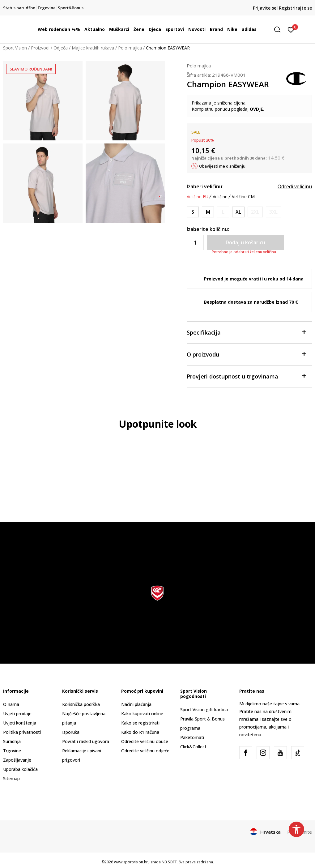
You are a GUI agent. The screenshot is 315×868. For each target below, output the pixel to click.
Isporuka (71, 732)
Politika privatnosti (22, 732)
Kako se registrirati (140, 723)
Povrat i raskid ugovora (86, 741)
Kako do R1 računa (140, 732)
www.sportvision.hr (131, 862)
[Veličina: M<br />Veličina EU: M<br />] (208, 212)
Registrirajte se (295, 8)
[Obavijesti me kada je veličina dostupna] (223, 212)
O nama (11, 704)
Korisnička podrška (81, 704)
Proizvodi (40, 48)
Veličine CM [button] (243, 197)
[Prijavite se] (291, 29)
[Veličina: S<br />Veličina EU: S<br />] (193, 212)
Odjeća (61, 48)
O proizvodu (246, 354)
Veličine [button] (220, 197)
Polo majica (130, 48)
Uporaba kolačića (20, 769)
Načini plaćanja (136, 704)
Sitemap (11, 778)
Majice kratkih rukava (93, 48)
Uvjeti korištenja (20, 723)
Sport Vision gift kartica (204, 710)
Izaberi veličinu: (205, 186)
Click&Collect (193, 747)
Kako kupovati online (142, 714)
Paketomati (192, 737)
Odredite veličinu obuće (145, 741)
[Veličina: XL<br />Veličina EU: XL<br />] (238, 212)
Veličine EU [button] (198, 197)
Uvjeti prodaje (17, 714)
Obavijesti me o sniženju (222, 166)
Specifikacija (246, 332)
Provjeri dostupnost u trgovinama (246, 376)
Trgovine (12, 751)
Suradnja (12, 741)
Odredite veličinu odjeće (145, 751)
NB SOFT (169, 862)
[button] (279, 30)
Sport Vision (15, 48)
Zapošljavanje (17, 760)
